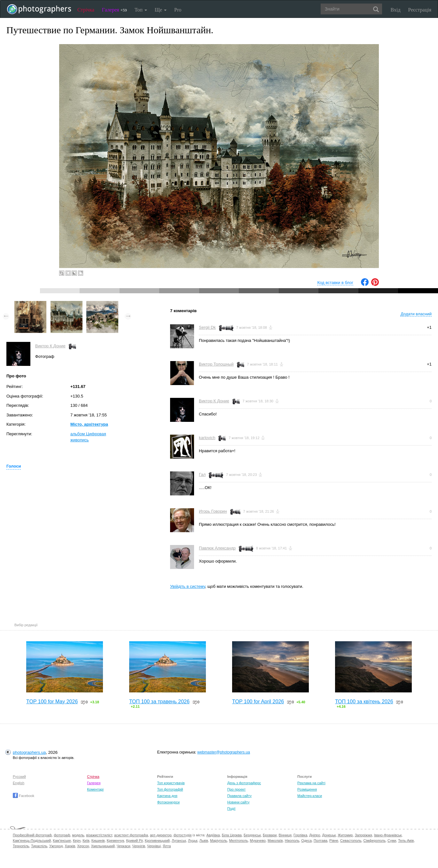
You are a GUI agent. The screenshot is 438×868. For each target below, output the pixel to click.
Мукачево (258, 840)
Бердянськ (252, 835)
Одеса (306, 840)
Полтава (321, 840)
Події (231, 809)
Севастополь (351, 840)
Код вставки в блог (335, 283)
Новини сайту (239, 802)
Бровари (270, 835)
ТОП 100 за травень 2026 (159, 702)
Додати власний (416, 314)
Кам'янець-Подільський (32, 840)
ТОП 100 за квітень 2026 (364, 702)
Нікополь (292, 840)
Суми (392, 840)
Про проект (236, 789)
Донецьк (329, 835)
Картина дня (167, 796)
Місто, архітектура (89, 424)
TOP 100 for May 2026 (52, 702)
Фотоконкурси (168, 802)
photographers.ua (29, 752)
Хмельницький (103, 846)
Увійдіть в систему (188, 586)
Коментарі (95, 789)
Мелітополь (238, 840)
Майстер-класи (310, 796)
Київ (86, 840)
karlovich (207, 438)
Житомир (345, 835)
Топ (141, 10)
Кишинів (98, 840)
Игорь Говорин (213, 511)
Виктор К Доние (50, 346)
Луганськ (179, 840)
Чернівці (154, 846)
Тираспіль (39, 846)
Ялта (167, 846)
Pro (178, 10)
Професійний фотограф (32, 835)
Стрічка (86, 10)
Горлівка (300, 835)
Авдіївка (213, 835)
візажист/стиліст (99, 835)
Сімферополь (375, 840)
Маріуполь (219, 840)
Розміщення (307, 789)
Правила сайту (239, 796)
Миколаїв (275, 840)
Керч (77, 840)
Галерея (114, 10)
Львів (204, 840)
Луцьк (193, 840)
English (19, 783)
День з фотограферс (244, 783)
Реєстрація (420, 10)
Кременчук (115, 840)
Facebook (23, 796)
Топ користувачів (171, 783)
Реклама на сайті (311, 783)
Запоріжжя (364, 835)
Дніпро (315, 835)
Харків (70, 846)
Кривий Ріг (134, 840)
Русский (19, 777)
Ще (161, 10)
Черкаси (123, 846)
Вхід (396, 10)
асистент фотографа (131, 835)
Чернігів (139, 846)
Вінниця (285, 835)
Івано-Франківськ (388, 835)
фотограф (62, 835)
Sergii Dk (207, 327)
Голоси (14, 466)
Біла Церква (232, 835)
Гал (202, 474)
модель (78, 835)
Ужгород (56, 846)
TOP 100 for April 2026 (258, 702)
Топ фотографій (170, 789)
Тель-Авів (406, 840)
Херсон (83, 846)
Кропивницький (157, 840)
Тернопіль (21, 846)
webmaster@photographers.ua (224, 752)
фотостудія (183, 835)
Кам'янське (62, 840)
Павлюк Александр (217, 548)
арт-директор (161, 835)
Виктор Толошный (216, 364)
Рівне (334, 840)
